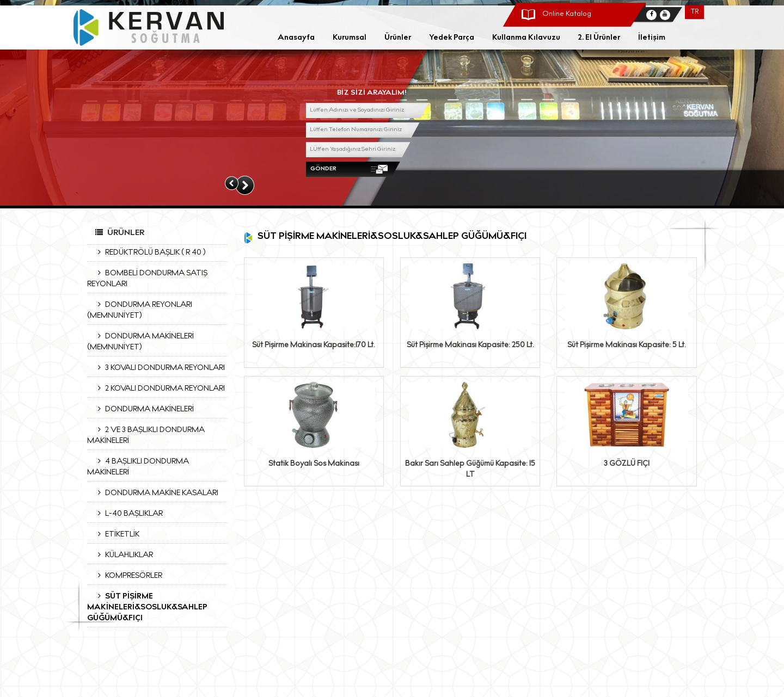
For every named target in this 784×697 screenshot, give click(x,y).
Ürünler (398, 38)
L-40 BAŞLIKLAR (128, 514)
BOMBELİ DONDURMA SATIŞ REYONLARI (147, 279)
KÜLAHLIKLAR (123, 555)
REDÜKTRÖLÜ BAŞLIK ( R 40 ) (149, 252)
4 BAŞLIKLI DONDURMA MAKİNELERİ (138, 467)
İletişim (652, 38)
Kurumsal (350, 38)
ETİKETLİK (116, 534)
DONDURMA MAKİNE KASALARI (155, 493)
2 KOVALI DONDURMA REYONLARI (159, 388)
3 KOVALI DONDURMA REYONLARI (159, 368)
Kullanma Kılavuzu (526, 38)
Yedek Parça (452, 38)
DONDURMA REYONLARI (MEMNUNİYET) (140, 310)
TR (695, 12)
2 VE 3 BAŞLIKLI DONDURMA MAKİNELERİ (146, 435)
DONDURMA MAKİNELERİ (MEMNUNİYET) (140, 342)
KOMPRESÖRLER (127, 576)
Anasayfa (296, 38)
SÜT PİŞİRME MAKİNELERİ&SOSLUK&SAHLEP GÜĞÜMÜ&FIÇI (147, 607)
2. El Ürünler (599, 38)
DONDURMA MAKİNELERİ (143, 409)
